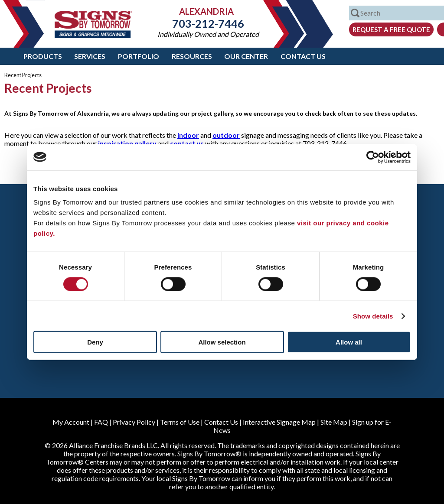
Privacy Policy (134, 422)
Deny (95, 342)
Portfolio (139, 56)
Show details (373, 316)
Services (90, 56)
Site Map (334, 422)
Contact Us (303, 56)
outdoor (226, 135)
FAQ (101, 422)
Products (43, 56)
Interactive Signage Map (279, 422)
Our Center (246, 56)
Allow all (349, 342)
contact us (187, 143)
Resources (192, 56)
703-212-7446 (208, 23)
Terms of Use (180, 422)
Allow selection (222, 342)
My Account (71, 422)
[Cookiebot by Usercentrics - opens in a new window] (373, 157)
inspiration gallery (127, 143)
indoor (188, 135)
